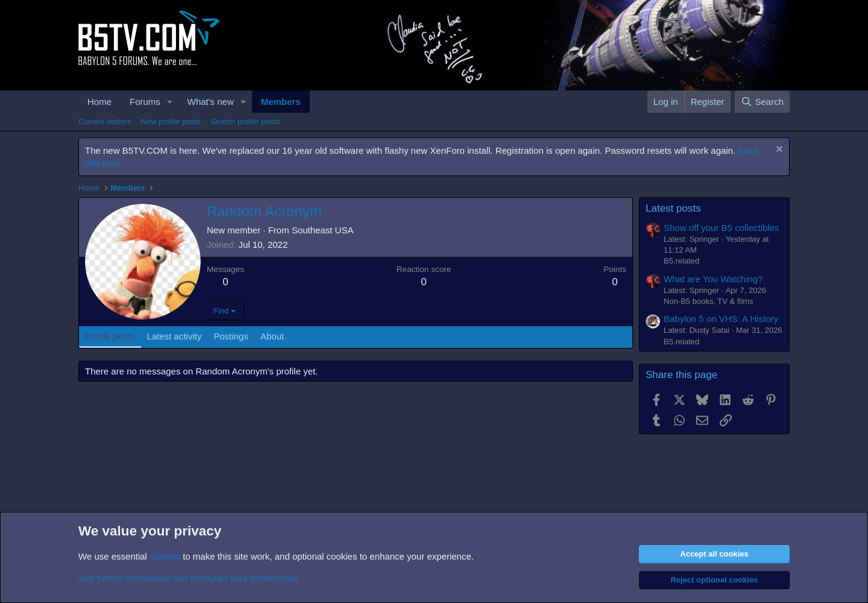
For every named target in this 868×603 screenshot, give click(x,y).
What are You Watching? (713, 279)
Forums (145, 102)
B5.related (681, 261)
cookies (165, 556)
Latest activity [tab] (175, 336)
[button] (170, 102)
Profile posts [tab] (110, 336)
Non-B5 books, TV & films (709, 301)
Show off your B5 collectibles (722, 228)
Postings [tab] (231, 336)
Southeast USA (323, 230)
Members (281, 102)
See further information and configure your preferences (188, 578)
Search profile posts (245, 122)
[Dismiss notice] (778, 150)
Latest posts (673, 208)
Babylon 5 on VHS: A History (721, 319)
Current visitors (105, 122)
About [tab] (272, 336)
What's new (211, 102)
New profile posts (171, 122)
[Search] (762, 102)
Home (99, 102)
